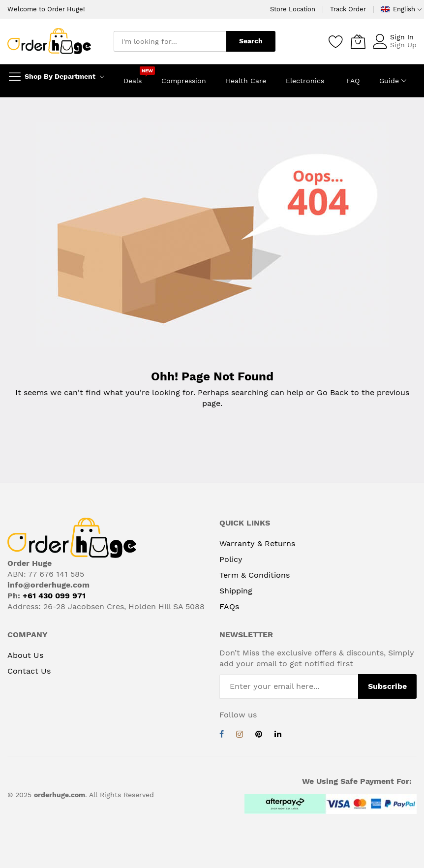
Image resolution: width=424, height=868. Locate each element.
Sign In (402, 37)
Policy (231, 559)
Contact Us (29, 671)
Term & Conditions (255, 575)
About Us (25, 655)
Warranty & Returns (257, 543)
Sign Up (403, 45)
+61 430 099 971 (54, 596)
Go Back (333, 392)
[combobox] (170, 41)
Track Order (348, 9)
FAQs (229, 606)
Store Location (293, 9)
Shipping (236, 591)
